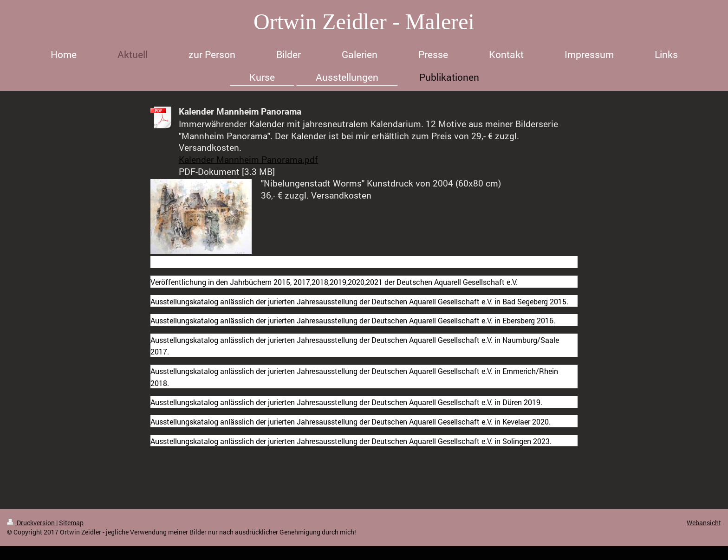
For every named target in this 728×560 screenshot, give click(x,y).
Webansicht (704, 523)
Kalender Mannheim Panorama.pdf (248, 159)
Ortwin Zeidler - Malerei (364, 22)
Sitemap (71, 523)
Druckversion (32, 523)
